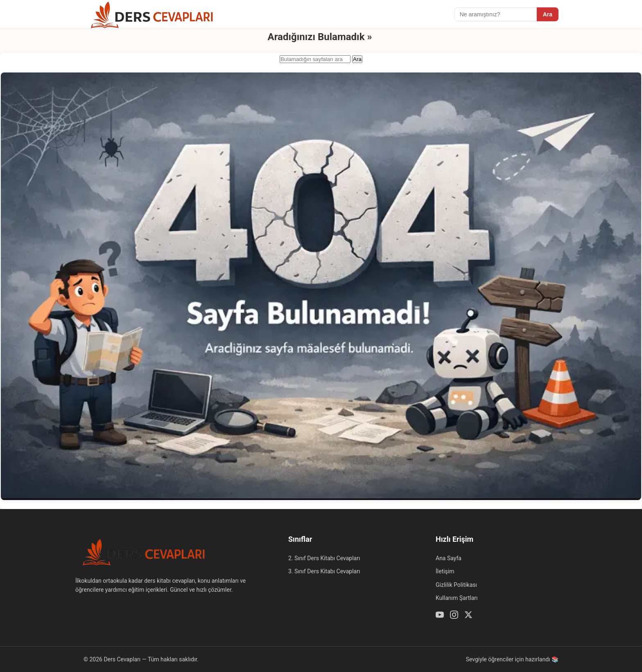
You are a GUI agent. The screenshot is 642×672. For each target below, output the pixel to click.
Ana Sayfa (449, 558)
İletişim (445, 571)
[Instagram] (454, 616)
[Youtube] (440, 616)
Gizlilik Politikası (456, 585)
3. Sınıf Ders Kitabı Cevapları (324, 571)
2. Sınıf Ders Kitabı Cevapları (324, 558)
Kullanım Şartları (457, 598)
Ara (548, 14)
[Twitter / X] (468, 616)
